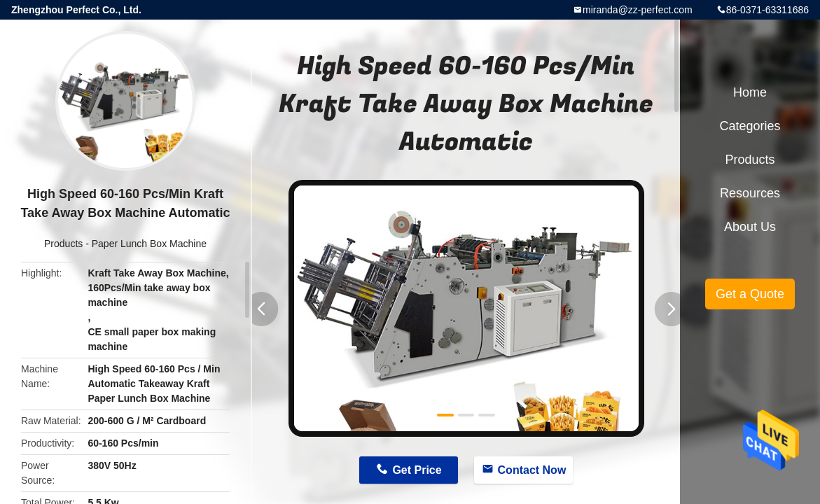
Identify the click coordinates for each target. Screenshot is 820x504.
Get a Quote (750, 294)
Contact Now (532, 470)
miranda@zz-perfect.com (638, 10)
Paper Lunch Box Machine (149, 244)
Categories (750, 126)
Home (750, 92)
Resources (750, 193)
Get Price (417, 470)
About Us (750, 227)
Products (63, 244)
